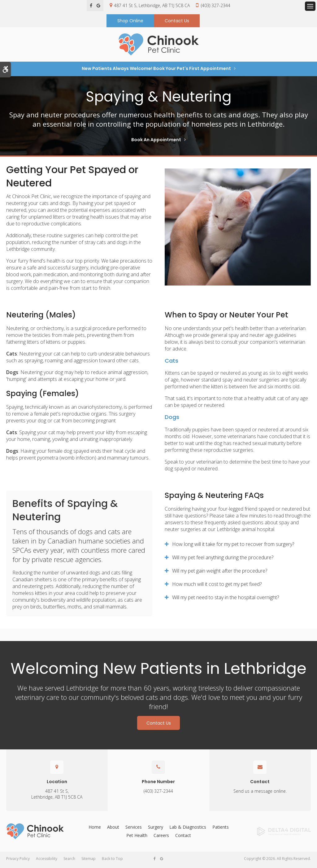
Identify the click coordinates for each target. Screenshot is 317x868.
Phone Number (158, 784)
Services (134, 829)
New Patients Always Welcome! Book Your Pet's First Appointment (156, 71)
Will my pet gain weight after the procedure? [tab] (220, 573)
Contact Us (177, 21)
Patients (221, 829)
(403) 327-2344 (216, 5)
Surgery (156, 829)
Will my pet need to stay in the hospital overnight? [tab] (226, 600)
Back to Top (112, 861)
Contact (260, 784)
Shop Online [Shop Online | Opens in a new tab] (130, 21)
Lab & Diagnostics (188, 829)
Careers (161, 837)
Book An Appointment (156, 142)
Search (69, 861)
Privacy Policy (18, 861)
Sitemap (89, 861)
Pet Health (137, 837)
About (113, 829)
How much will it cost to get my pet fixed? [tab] (217, 586)
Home (95, 829)
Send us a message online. (260, 793)
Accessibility (47, 861)
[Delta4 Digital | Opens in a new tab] (277, 834)
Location (57, 784)
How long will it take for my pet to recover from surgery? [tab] (233, 546)
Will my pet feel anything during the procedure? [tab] (223, 560)
